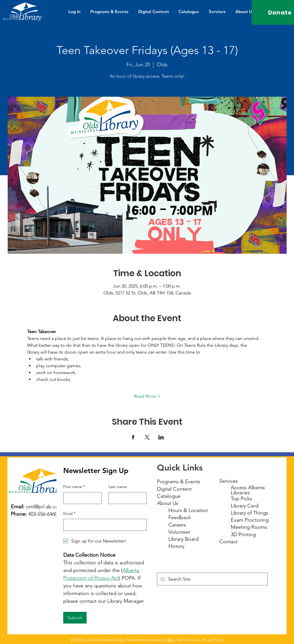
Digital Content (174, 489)
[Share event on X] (147, 437)
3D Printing (243, 534)
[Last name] (126, 498)
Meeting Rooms (249, 527)
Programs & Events (179, 482)
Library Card (245, 506)
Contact (228, 542)
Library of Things (250, 513)
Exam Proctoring (250, 520)
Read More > (147, 396)
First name (74, 487)
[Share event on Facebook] (133, 437)
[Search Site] (212, 579)
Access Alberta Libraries (248, 490)
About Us (168, 503)
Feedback (180, 517)
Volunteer (179, 532)
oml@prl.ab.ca (42, 507)
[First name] (81, 498)
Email (69, 514)
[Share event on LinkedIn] (161, 437)
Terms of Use (187, 640)
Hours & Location (188, 510)
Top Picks (241, 499)
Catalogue (169, 496)
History (176, 546)
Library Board (183, 539)
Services (229, 481)
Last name (118, 487)
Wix (170, 640)
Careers (177, 525)
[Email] (103, 525)
